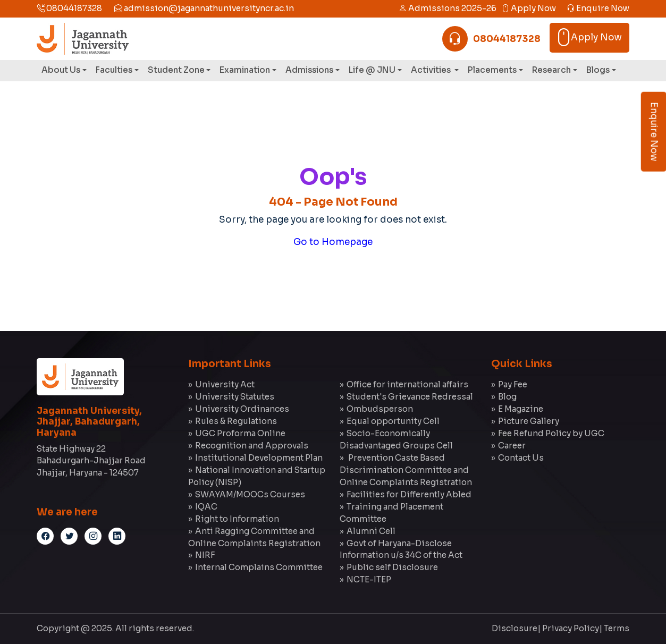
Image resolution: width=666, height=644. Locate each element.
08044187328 (69, 8)
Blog (507, 397)
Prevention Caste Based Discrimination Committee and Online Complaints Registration (406, 470)
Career (512, 446)
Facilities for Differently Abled (409, 494)
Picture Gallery (529, 421)
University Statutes (235, 397)
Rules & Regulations (236, 421)
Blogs (598, 70)
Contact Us (521, 458)
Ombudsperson (380, 409)
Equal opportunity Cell (393, 421)
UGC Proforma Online (240, 433)
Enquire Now (598, 8)
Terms (617, 628)
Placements (492, 70)
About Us (61, 70)
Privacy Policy (571, 628)
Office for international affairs (407, 384)
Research (551, 70)
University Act (225, 384)
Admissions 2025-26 (448, 8)
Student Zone (176, 70)
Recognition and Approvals (252, 446)
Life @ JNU (372, 70)
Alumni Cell (371, 531)
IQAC (206, 507)
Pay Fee (513, 384)
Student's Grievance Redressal (410, 397)
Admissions (309, 70)
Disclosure (515, 628)
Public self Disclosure (392, 567)
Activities (432, 70)
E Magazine (521, 409)
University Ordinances (242, 409)
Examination (245, 70)
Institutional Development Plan (259, 458)
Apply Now (529, 8)
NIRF (205, 555)
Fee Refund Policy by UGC (551, 433)
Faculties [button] (114, 70)
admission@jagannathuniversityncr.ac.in (204, 8)
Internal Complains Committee (259, 567)
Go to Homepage (333, 242)
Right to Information (237, 519)
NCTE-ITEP (369, 579)
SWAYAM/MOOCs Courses (250, 494)
